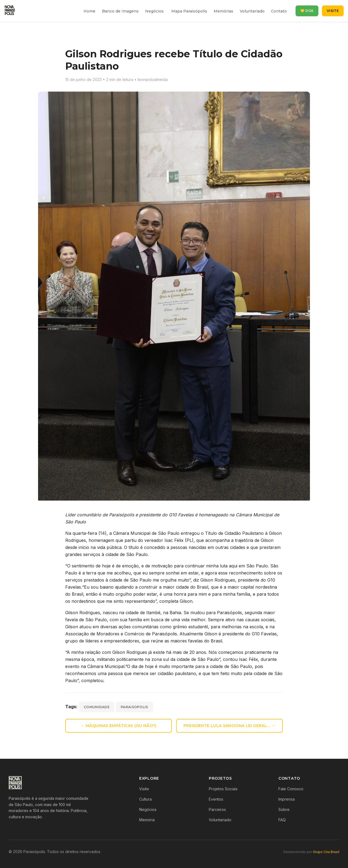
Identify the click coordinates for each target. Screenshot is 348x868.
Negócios (154, 11)
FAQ (282, 820)
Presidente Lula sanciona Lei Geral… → (229, 726)
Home (89, 11)
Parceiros (217, 809)
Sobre (284, 809)
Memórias (223, 11)
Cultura (145, 799)
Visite (333, 11)
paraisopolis (134, 707)
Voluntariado (252, 11)
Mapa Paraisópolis (189, 11)
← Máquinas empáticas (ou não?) (119, 726)
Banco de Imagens (120, 11)
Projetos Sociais (223, 789)
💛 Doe (307, 11)
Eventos (216, 799)
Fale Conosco (291, 789)
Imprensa (287, 799)
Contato (279, 11)
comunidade (97, 707)
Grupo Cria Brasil (326, 852)
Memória (147, 820)
